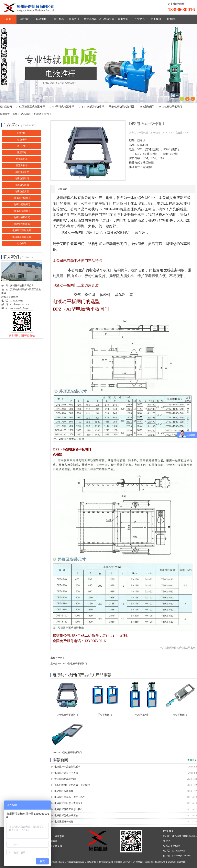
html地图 (181, 862)
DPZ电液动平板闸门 (170, 107)
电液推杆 (25, 19)
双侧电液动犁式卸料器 (122, 107)
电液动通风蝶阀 (22, 218)
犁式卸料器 (90, 19)
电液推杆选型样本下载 (66, 773)
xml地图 (172, 862)
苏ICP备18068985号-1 (156, 862)
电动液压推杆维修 (64, 822)
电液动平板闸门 (42, 114)
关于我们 (156, 19)
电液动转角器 (22, 192)
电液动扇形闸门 (22, 205)
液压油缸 (22, 146)
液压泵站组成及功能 (65, 779)
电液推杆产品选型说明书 (67, 767)
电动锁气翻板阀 (22, 224)
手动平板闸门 (105, 715)
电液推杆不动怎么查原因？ (69, 803)
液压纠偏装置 (107, 19)
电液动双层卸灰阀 (22, 231)
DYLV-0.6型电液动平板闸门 (72, 664)
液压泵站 (22, 153)
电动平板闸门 (180, 715)
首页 (8, 19)
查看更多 (192, 760)
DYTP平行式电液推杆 (62, 107)
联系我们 (172, 19)
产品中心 (139, 19)
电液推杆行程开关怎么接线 (69, 810)
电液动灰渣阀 (22, 185)
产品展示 (26, 114)
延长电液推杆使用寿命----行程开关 (72, 785)
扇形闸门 (74, 19)
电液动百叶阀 (22, 179)
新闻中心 (123, 19)
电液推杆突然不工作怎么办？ (70, 797)
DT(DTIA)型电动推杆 (91, 107)
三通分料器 (57, 19)
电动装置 (22, 244)
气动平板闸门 (142, 715)
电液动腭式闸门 (22, 211)
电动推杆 (41, 19)
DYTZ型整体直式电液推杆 (30, 107)
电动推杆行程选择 (64, 791)
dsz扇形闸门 (147, 107)
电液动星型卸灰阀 (22, 237)
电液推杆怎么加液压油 (66, 816)
